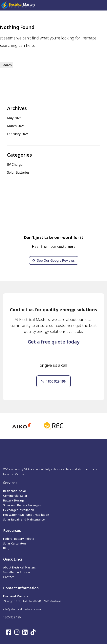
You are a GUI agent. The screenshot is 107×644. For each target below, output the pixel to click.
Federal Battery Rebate (19, 539)
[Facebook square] (9, 632)
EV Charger (15, 165)
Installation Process (17, 572)
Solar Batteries (18, 172)
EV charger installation (19, 510)
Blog (6, 548)
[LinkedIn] (25, 632)
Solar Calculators (15, 543)
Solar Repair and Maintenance (24, 519)
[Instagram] (17, 632)
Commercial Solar (15, 496)
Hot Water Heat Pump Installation (26, 515)
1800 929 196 (12, 617)
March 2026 (16, 126)
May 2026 (14, 118)
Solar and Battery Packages (22, 505)
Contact (8, 577)
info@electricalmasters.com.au (23, 609)
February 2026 (18, 134)
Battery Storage (14, 500)
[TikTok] (33, 632)
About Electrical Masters (19, 567)
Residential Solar (15, 491)
